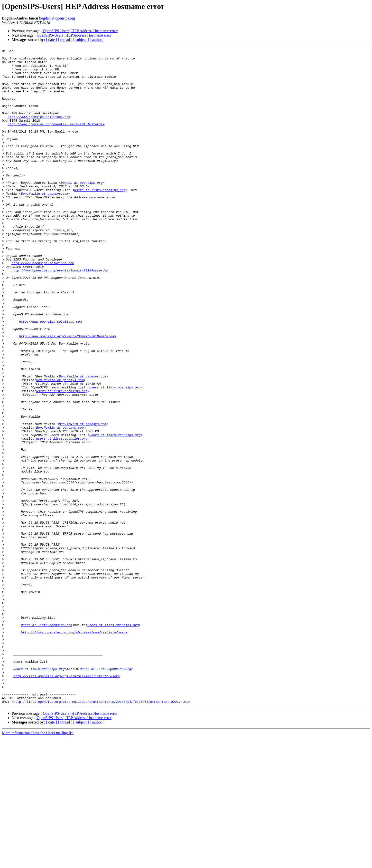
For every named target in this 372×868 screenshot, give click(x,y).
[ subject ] (81, 40)
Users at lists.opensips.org (47, 740)
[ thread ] (65, 40)
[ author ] (97, 40)
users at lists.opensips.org (100, 218)
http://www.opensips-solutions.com (39, 131)
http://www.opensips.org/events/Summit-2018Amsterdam (56, 139)
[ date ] (51, 40)
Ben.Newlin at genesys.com (45, 223)
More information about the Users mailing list (38, 864)
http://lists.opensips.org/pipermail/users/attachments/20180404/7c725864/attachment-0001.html (101, 832)
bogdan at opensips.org (57, 18)
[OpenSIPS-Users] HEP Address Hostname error (80, 31)
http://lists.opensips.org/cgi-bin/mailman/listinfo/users (74, 749)
